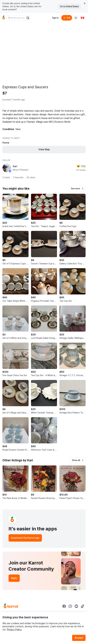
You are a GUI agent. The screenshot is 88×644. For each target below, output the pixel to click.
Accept (79, 638)
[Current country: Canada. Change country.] (82, 18)
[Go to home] (4, 18)
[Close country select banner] (85, 3)
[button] (77, 189)
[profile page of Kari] (7, 168)
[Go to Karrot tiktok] (82, 606)
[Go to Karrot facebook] (64, 606)
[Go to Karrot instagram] (70, 606)
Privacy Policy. (14, 629)
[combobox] (16, 18)
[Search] (28, 18)
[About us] (76, 18)
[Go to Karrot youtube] (76, 606)
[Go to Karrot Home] (11, 606)
